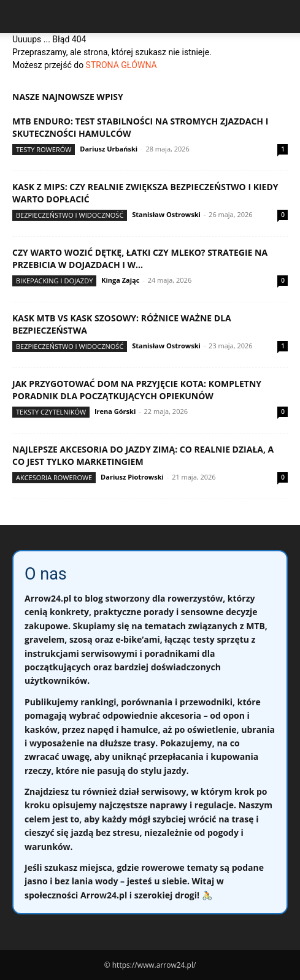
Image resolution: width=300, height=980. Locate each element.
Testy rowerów (44, 149)
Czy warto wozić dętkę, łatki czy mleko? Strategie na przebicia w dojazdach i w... (140, 258)
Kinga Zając (120, 280)
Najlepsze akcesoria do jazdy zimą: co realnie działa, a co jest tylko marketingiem (143, 455)
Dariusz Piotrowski (132, 477)
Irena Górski (115, 411)
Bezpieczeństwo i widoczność (70, 215)
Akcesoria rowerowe (54, 477)
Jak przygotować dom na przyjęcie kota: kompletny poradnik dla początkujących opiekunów (137, 390)
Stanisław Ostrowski (166, 214)
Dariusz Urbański (109, 149)
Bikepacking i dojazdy (54, 281)
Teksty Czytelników (51, 412)
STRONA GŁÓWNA (121, 65)
